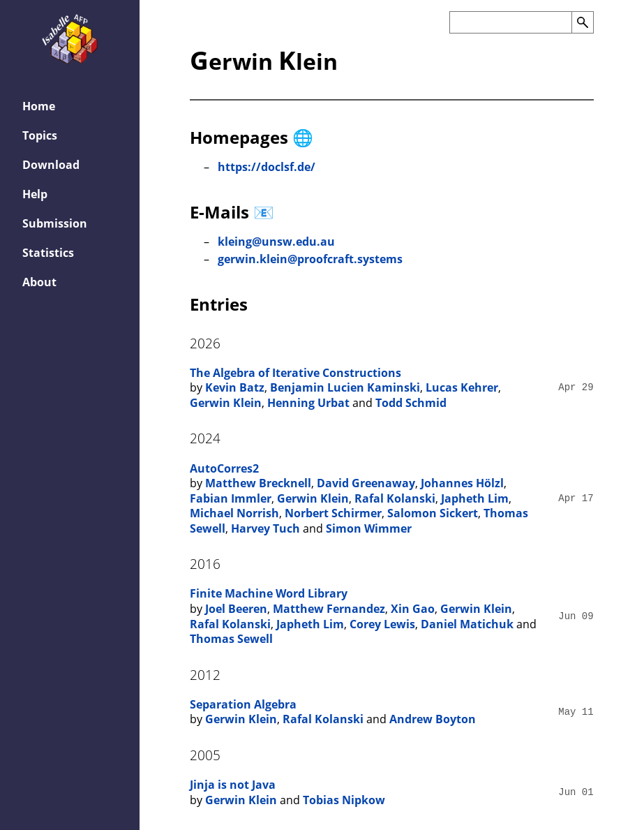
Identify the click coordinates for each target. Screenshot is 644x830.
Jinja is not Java (233, 785)
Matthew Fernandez (329, 609)
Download (51, 165)
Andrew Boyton (433, 719)
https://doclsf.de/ (267, 167)
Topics (40, 135)
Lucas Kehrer (462, 387)
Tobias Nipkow (344, 800)
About (39, 282)
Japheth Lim (475, 498)
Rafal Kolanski (395, 498)
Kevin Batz (235, 387)
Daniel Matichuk (467, 624)
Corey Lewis (382, 624)
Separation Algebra (243, 704)
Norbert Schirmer (333, 513)
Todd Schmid (411, 403)
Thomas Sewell (231, 639)
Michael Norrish (234, 513)
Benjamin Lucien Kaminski (345, 387)
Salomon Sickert (433, 513)
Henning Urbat (308, 403)
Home (39, 106)
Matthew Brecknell (258, 483)
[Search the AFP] (510, 22)
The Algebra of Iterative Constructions (295, 373)
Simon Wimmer (369, 528)
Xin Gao (413, 609)
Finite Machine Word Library (269, 593)
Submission (55, 223)
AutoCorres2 (224, 468)
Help (35, 194)
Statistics (48, 253)
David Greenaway (366, 483)
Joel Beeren (236, 609)
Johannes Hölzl (462, 483)
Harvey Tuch (265, 528)
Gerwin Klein (226, 403)
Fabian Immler (231, 498)
